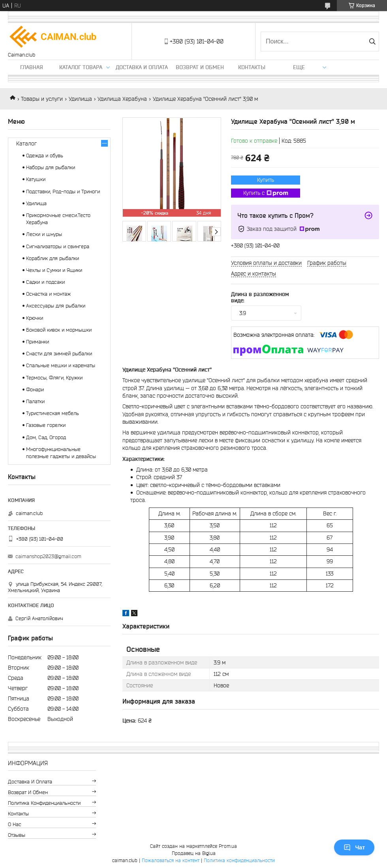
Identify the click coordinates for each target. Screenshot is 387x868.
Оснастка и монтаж (48, 294)
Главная (32, 67)
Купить (266, 180)
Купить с (266, 193)
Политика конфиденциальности (44, 803)
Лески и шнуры (44, 234)
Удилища (80, 99)
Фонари (35, 390)
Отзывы (17, 835)
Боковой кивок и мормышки (59, 330)
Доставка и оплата (142, 67)
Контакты (252, 67)
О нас (15, 824)
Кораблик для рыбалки (53, 258)
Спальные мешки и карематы (61, 365)
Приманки (38, 342)
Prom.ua (228, 846)
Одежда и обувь (45, 156)
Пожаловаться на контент (171, 860)
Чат (354, 847)
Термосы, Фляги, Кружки (54, 378)
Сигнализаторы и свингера (58, 246)
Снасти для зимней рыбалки (59, 354)
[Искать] (372, 42)
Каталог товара (81, 67)
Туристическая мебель (53, 413)
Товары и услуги (42, 99)
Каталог (26, 143)
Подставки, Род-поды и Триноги (63, 192)
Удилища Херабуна (122, 99)
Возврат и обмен (200, 67)
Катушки (36, 179)
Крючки (35, 318)
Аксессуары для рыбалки (56, 306)
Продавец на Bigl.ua (194, 853)
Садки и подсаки (45, 282)
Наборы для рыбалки (51, 167)
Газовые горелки (46, 425)
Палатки (35, 401)
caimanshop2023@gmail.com (48, 556)
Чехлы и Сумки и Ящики (54, 270)
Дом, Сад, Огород (46, 437)
